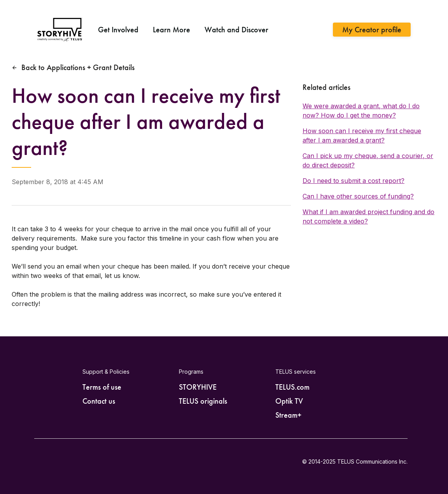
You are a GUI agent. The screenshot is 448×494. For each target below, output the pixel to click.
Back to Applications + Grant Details (78, 67)
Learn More (171, 30)
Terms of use (102, 387)
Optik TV (289, 401)
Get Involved (118, 30)
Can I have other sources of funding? (358, 196)
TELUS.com (292, 387)
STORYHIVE (198, 387)
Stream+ (288, 415)
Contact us (99, 401)
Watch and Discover (236, 30)
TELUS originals (203, 401)
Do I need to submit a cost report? (353, 181)
